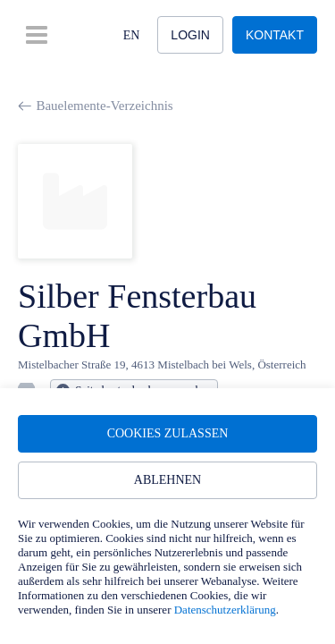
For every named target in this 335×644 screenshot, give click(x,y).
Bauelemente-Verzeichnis (96, 106)
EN (132, 35)
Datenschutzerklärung (225, 610)
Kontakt (275, 35)
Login (190, 35)
